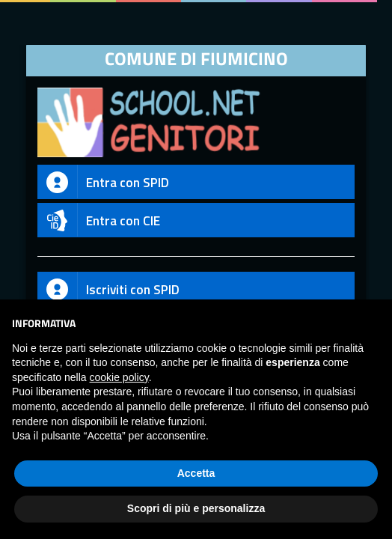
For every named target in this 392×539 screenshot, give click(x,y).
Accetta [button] (196, 473)
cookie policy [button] (119, 377)
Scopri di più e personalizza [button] (196, 508)
